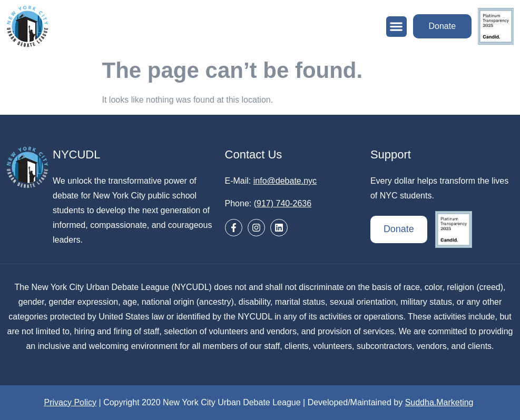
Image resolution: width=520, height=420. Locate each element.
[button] (396, 27)
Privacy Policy (71, 402)
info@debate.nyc (285, 181)
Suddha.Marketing (439, 402)
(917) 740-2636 (283, 203)
